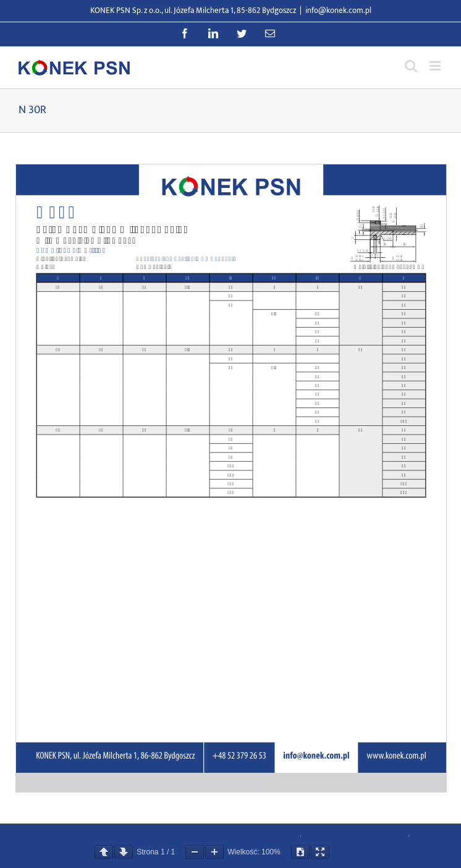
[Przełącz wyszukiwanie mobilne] (411, 66)
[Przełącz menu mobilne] (436, 66)
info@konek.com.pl (338, 11)
